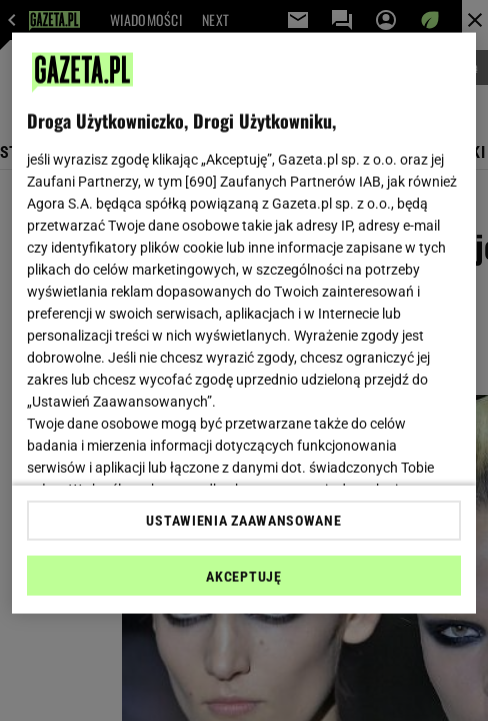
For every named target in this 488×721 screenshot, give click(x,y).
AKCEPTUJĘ (243, 576)
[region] (244, 323)
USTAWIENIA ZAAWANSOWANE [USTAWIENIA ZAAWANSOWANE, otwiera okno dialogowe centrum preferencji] (243, 520)
